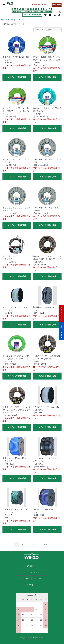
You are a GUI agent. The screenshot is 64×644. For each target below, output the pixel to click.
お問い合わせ (32, 585)
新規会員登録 (61, 313)
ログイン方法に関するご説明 (32, 15)
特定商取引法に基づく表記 (32, 579)
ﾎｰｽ (12, 20)
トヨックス (19, 20)
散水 (8, 20)
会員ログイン (61, 331)
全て (3, 20)
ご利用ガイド (32, 566)
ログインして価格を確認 (17, 77)
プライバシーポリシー (32, 572)
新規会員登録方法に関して (40, 4)
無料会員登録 (57, 5)
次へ (46, 545)
